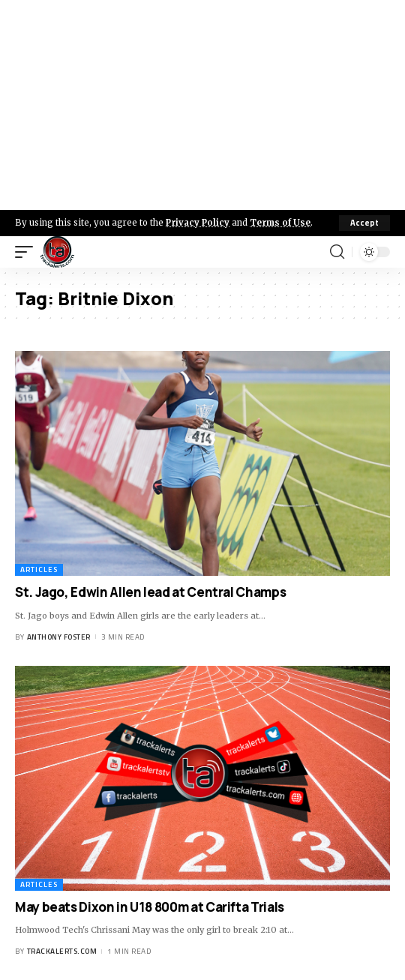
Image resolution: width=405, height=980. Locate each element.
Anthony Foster (59, 637)
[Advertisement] (202, 105)
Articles (39, 569)
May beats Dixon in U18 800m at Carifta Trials (150, 907)
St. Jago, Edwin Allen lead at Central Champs (150, 592)
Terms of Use (280, 223)
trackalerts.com (62, 951)
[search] (337, 252)
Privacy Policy (198, 223)
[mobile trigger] (28, 252)
